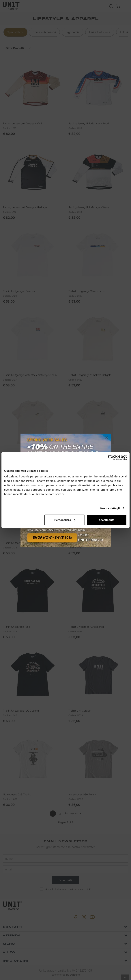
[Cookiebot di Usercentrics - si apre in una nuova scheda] (111, 457)
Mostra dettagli (110, 508)
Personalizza (65, 520)
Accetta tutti (107, 520)
